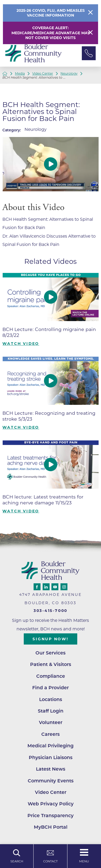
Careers (50, 734)
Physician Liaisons (51, 757)
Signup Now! (50, 639)
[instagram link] (64, 587)
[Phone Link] (89, 53)
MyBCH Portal (51, 827)
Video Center (43, 74)
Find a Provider (50, 688)
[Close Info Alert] (90, 13)
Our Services (50, 653)
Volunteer (51, 722)
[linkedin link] (46, 587)
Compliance (51, 676)
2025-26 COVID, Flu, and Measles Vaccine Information (51, 13)
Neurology (69, 74)
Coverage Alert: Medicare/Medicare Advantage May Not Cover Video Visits (51, 33)
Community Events (51, 781)
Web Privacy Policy (51, 804)
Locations (51, 699)
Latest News (51, 769)
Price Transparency (50, 815)
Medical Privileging (50, 746)
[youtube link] (55, 587)
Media (20, 74)
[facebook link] (37, 587)
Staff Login (51, 711)
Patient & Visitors (51, 664)
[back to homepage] (5, 74)
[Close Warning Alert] (90, 33)
